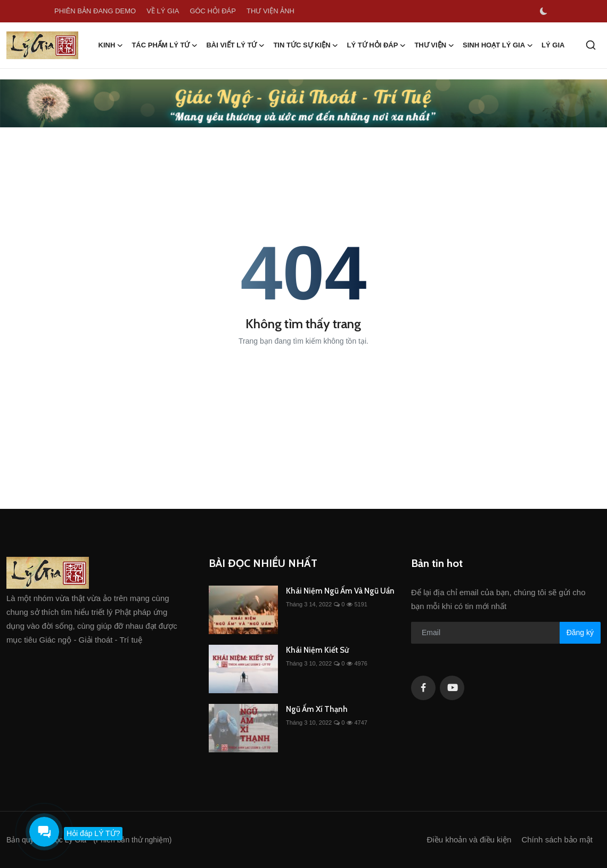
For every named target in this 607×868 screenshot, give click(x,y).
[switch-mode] (544, 11)
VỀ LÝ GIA (163, 11)
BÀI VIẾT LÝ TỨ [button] (235, 45)
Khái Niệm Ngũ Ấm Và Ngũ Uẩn (340, 591)
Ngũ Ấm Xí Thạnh (317, 709)
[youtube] (452, 688)
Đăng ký (580, 632)
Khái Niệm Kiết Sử (317, 650)
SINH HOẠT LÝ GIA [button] (498, 45)
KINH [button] (111, 45)
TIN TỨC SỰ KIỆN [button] (306, 45)
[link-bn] (303, 103)
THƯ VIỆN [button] (434, 45)
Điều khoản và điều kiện (469, 839)
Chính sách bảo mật (557, 839)
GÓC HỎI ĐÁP (213, 11)
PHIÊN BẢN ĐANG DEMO (95, 11)
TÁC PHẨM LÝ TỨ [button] (165, 45)
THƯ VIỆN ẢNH (270, 11)
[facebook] (423, 688)
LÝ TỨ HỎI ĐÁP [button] (377, 45)
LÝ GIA (553, 45)
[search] (591, 45)
